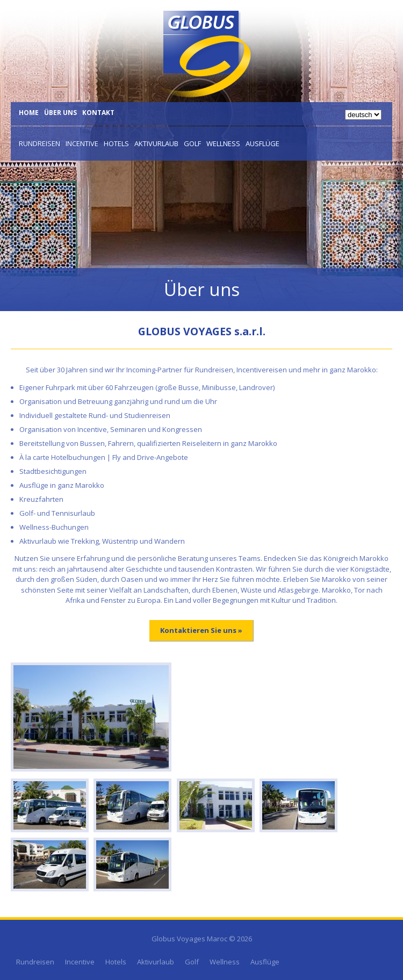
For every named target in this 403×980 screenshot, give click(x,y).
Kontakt (98, 113)
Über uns (60, 113)
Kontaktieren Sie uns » (201, 630)
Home (29, 113)
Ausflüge (262, 143)
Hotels (116, 143)
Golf (192, 143)
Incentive (82, 143)
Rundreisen (39, 143)
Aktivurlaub (156, 143)
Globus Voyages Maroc (189, 939)
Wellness (223, 143)
